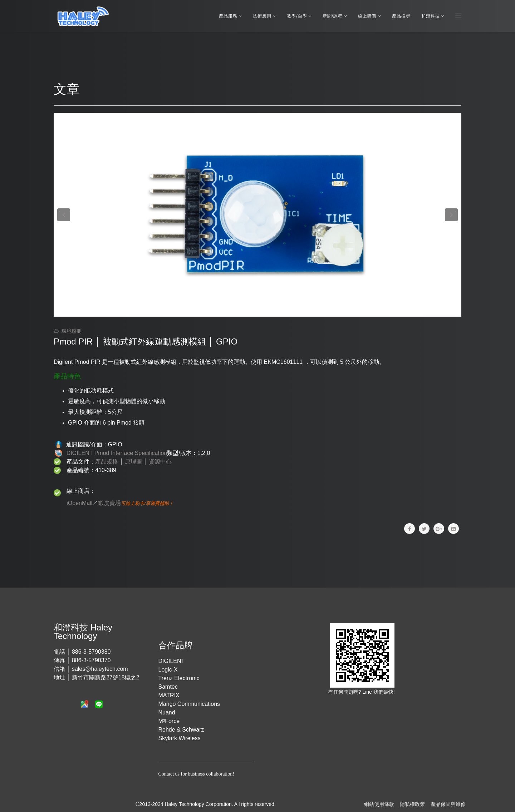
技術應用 (262, 16)
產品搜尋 (401, 16)
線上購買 (367, 16)
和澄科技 (431, 16)
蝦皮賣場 (109, 503)
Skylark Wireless (180, 738)
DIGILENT (172, 661)
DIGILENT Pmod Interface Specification (117, 453)
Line (368, 692)
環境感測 (72, 331)
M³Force (169, 721)
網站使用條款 (379, 804)
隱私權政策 (412, 804)
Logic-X (168, 670)
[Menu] (458, 16)
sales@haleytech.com (100, 669)
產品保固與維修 (448, 804)
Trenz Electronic (179, 678)
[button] (64, 215)
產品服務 (228, 16)
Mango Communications (189, 704)
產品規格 (107, 462)
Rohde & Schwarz (181, 730)
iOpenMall (79, 503)
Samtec (168, 687)
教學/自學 (297, 16)
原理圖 (133, 462)
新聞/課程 (333, 16)
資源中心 (160, 462)
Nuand (167, 712)
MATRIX (169, 695)
